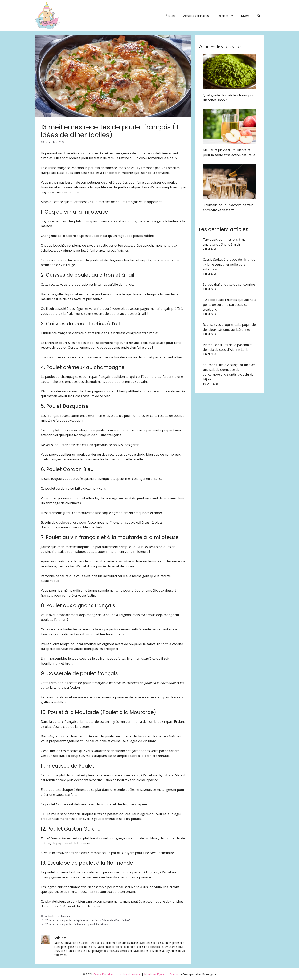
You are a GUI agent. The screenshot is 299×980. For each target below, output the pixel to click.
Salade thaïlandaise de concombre (229, 284)
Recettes (227, 16)
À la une (171, 16)
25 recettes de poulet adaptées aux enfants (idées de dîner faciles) (88, 920)
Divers (245, 16)
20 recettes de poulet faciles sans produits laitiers (77, 924)
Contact (175, 974)
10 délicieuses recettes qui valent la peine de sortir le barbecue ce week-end (230, 304)
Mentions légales (155, 974)
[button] (259, 16)
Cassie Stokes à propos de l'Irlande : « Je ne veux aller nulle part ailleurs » (229, 264)
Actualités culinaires (196, 16)
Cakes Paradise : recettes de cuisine (117, 974)
